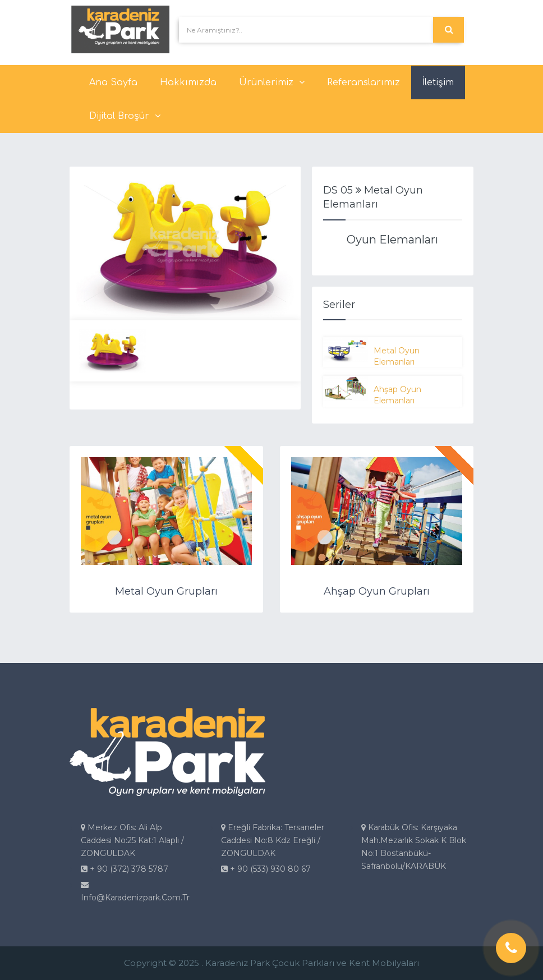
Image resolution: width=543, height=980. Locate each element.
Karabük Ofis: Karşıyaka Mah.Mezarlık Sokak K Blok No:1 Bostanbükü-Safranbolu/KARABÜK (414, 847)
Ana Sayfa (113, 82)
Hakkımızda (188, 82)
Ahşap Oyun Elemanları (397, 395)
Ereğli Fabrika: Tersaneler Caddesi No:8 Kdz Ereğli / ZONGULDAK (273, 840)
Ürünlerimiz (272, 82)
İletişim (438, 82)
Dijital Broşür (125, 116)
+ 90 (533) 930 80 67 (266, 869)
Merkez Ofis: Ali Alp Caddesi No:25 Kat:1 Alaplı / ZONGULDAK (132, 840)
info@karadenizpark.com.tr (135, 892)
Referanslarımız (363, 82)
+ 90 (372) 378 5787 (125, 869)
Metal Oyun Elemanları (397, 356)
